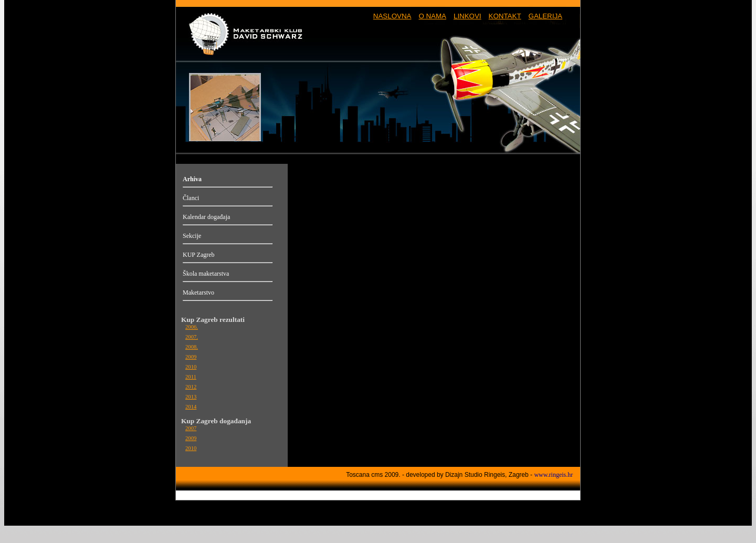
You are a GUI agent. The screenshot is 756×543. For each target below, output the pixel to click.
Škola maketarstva (206, 274)
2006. (192, 327)
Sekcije (192, 236)
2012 (191, 387)
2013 (191, 397)
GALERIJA (545, 16)
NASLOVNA (392, 16)
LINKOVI (468, 16)
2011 (191, 377)
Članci (191, 198)
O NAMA (432, 16)
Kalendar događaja (206, 217)
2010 (191, 367)
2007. (192, 337)
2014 (191, 407)
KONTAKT (505, 16)
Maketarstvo (198, 293)
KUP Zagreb (199, 255)
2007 (191, 428)
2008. (192, 347)
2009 (191, 357)
